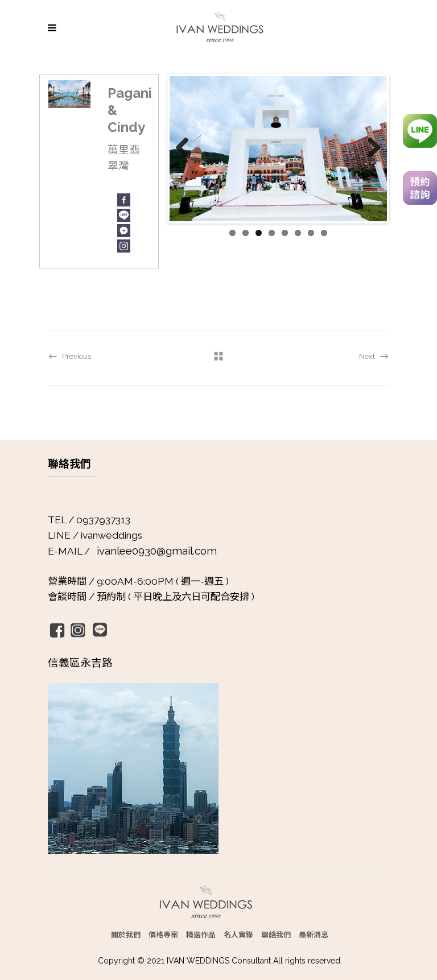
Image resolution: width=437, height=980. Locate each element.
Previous (187, 148)
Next (370, 148)
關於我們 (126, 934)
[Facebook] (124, 200)
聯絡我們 (276, 934)
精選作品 (201, 934)
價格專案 (163, 934)
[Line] (124, 215)
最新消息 (314, 934)
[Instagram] (124, 246)
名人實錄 (238, 934)
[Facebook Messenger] (124, 231)
